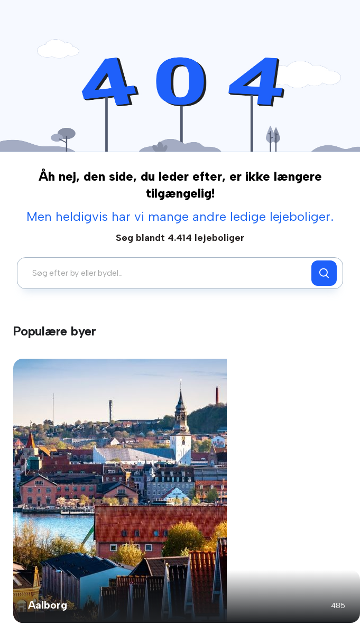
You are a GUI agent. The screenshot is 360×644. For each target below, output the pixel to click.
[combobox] (167, 273)
